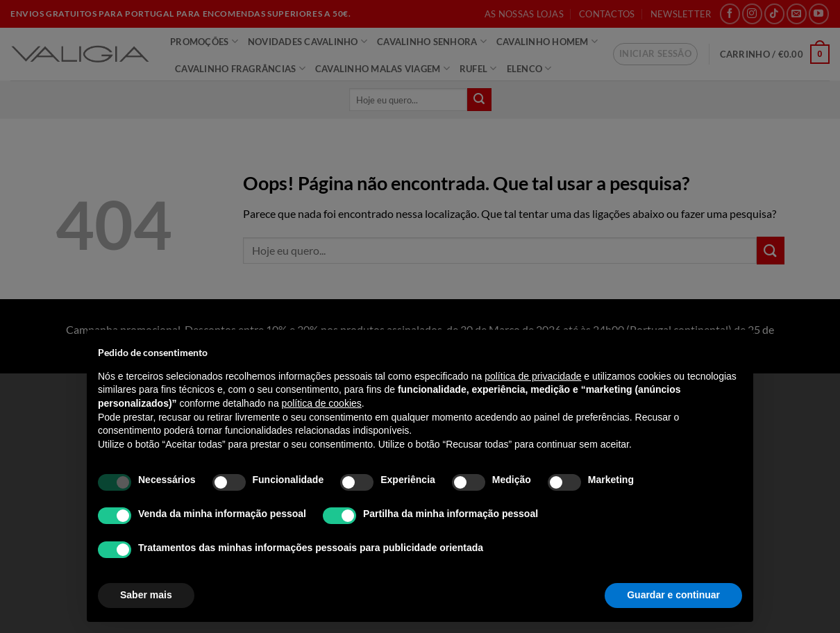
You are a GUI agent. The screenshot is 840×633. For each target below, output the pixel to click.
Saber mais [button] (146, 595)
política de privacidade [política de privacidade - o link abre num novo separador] (533, 376)
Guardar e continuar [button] (673, 595)
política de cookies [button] (322, 403)
